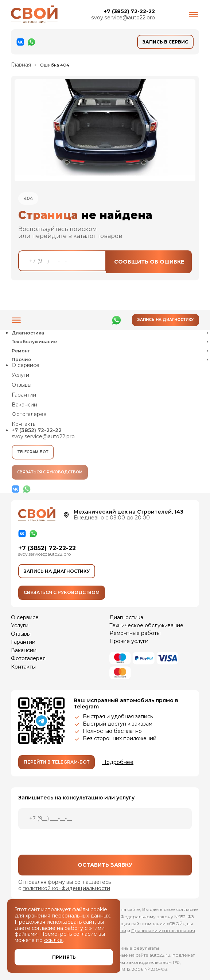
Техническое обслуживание (146, 625)
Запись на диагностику (166, 320)
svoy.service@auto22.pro (123, 18)
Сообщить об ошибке (149, 262)
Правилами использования (163, 930)
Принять (64, 957)
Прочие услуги (129, 641)
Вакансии (24, 405)
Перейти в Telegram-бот (57, 762)
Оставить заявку (105, 865)
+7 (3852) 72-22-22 (129, 12)
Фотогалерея (29, 414)
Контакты (24, 424)
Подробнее (118, 762)
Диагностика (126, 617)
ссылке (53, 940)
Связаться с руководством (50, 472)
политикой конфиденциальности (66, 888)
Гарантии (24, 395)
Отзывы (22, 385)
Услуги (20, 375)
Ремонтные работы (135, 633)
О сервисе (26, 365)
